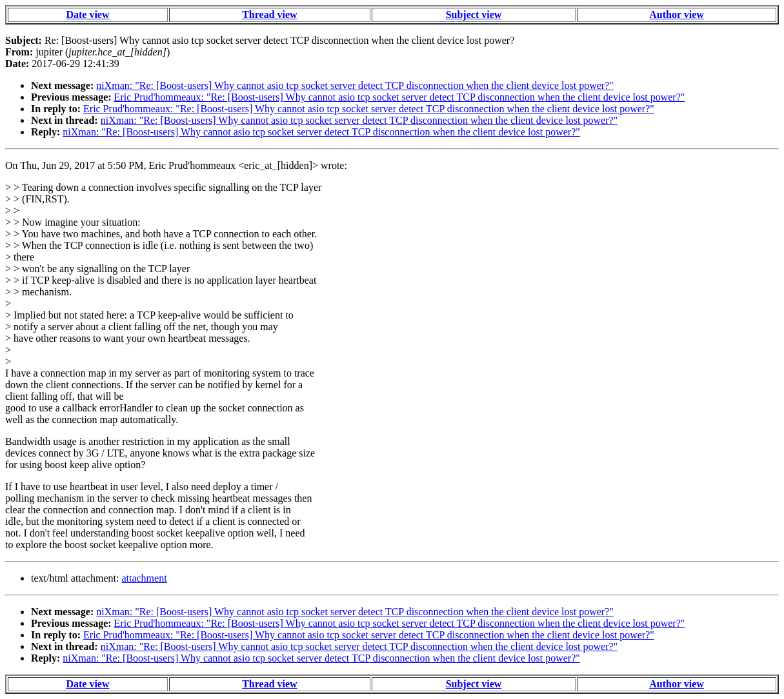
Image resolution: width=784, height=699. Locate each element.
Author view (677, 15)
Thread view (269, 15)
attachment (144, 578)
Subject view (474, 15)
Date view (87, 15)
